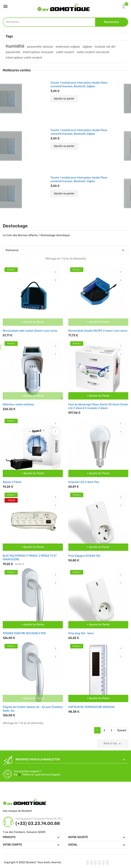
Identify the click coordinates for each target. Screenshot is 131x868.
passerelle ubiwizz (40, 47)
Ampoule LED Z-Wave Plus (84, 482)
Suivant (122, 730)
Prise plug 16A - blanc (81, 633)
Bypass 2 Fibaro (12, 482)
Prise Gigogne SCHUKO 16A (84, 556)
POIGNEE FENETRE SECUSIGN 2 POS (24, 633)
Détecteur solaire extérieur (19, 405)
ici (20, 775)
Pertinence (65, 249)
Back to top (113, 744)
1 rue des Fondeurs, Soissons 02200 (24, 832)
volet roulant (65, 52)
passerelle (13, 52)
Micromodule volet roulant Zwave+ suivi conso (30, 331)
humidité (15, 46)
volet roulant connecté (93, 52)
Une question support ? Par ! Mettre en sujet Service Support (37, 773)
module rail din (105, 47)
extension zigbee (68, 47)
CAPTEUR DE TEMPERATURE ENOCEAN (91, 707)
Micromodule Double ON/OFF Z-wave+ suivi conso (98, 331)
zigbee (87, 47)
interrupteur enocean (38, 52)
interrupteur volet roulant (24, 57)
